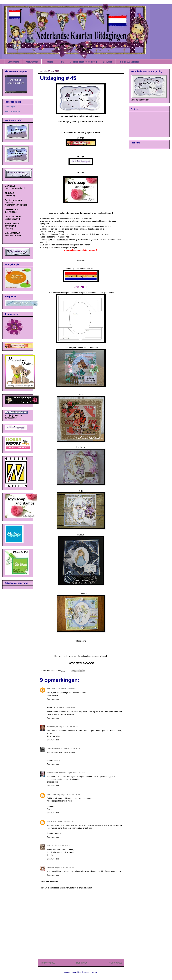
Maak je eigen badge (12, 111)
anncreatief (52, 689)
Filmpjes (49, 62)
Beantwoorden (53, 699)
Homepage (82, 963)
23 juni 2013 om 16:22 (66, 821)
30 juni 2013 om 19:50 (64, 867)
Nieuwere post (47, 963)
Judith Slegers (54, 748)
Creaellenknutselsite (56, 773)
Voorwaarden (32, 62)
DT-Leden (108, 62)
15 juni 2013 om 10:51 (66, 708)
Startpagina (13, 62)
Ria (49, 846)
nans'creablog (54, 794)
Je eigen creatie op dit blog (84, 62)
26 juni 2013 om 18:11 (60, 846)
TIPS (62, 62)
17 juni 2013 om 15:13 (76, 773)
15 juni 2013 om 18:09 (71, 748)
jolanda (50, 867)
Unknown (51, 821)
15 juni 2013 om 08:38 (68, 689)
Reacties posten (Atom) (87, 972)
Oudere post (115, 963)
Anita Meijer (52, 727)
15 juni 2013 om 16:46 (68, 727)
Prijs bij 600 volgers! (129, 62)
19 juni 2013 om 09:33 (70, 794)
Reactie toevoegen (49, 881)
